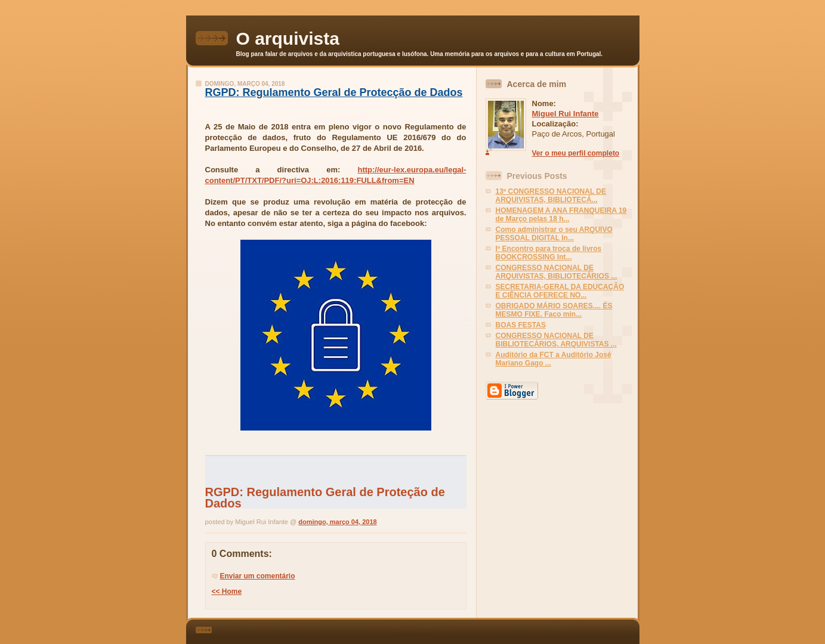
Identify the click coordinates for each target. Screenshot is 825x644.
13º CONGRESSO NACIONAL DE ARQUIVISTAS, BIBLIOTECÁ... (551, 196)
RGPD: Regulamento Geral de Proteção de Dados (325, 497)
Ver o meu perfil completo (576, 153)
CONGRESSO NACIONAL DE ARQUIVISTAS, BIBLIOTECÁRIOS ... (557, 272)
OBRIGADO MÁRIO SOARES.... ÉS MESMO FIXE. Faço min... (554, 310)
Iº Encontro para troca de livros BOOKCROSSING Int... (549, 253)
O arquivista (288, 38)
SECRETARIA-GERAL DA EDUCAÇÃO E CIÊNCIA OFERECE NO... (560, 291)
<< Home (227, 592)
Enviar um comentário (258, 576)
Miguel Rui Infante (566, 114)
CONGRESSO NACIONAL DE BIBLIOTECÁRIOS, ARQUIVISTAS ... (556, 340)
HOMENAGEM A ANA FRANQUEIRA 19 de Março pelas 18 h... (561, 215)
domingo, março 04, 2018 (337, 522)
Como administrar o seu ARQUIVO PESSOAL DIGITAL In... (554, 234)
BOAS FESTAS (521, 325)
